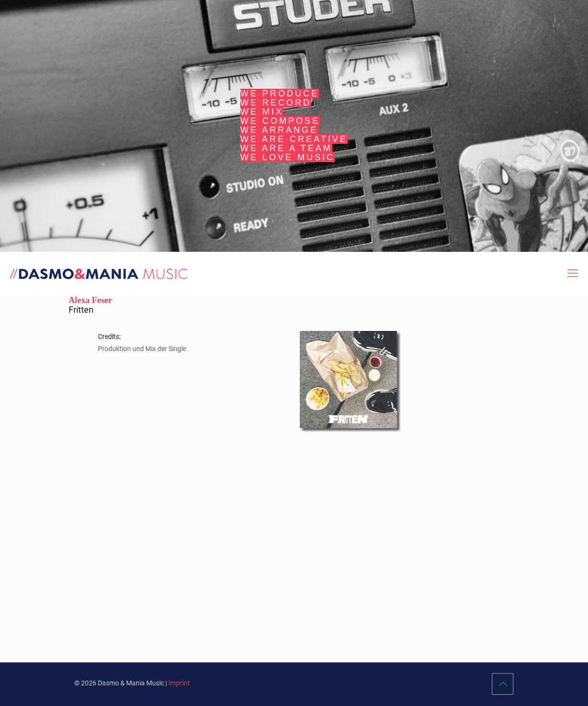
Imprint (179, 683)
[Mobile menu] (573, 273)
